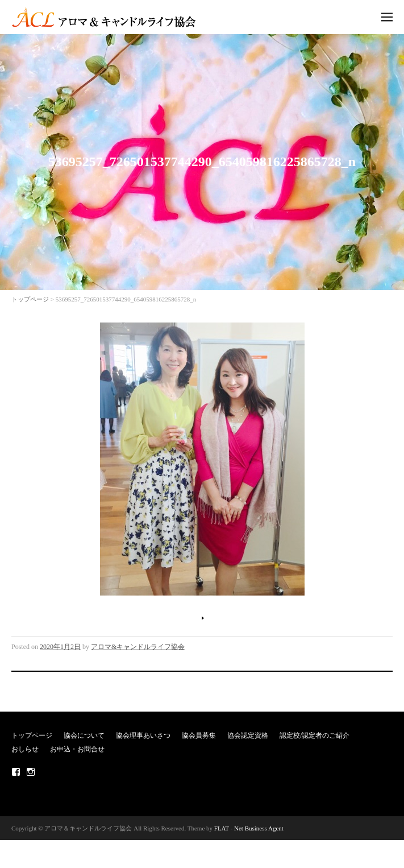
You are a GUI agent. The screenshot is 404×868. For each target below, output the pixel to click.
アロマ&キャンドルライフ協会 (138, 647)
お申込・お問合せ (77, 749)
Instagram (31, 772)
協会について (84, 735)
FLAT (222, 828)
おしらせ (25, 749)
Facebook (16, 772)
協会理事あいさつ (143, 735)
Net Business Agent (259, 828)
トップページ (30, 299)
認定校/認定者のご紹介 (315, 735)
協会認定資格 (248, 735)
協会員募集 (199, 735)
